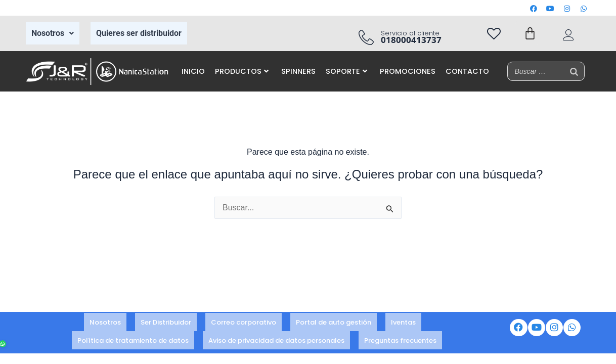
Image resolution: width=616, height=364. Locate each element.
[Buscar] (574, 71)
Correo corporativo (244, 323)
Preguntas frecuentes (400, 337)
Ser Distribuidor (166, 323)
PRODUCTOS (242, 71)
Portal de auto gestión (334, 323)
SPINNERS (298, 71)
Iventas (403, 323)
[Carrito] (530, 33)
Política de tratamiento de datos (133, 337)
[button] (53, 33)
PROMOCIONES (408, 71)
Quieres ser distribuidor (139, 33)
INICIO (193, 71)
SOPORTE (346, 71)
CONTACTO (467, 71)
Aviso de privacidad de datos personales (276, 337)
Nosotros (53, 33)
